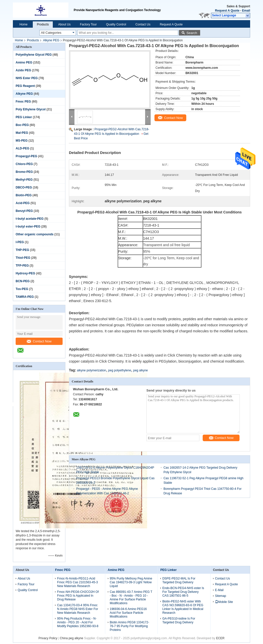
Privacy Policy (48, 638)
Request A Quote (227, 11)
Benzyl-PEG (24, 211)
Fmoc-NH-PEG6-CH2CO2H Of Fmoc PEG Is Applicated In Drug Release (78, 596)
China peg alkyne (72, 638)
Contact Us (143, 24)
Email (246, 11)
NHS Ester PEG (27, 78)
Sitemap (221, 596)
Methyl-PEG (24, 180)
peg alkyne (141, 370)
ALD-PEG (22, 148)
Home (23, 24)
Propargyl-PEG (26, 156)
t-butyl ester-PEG (28, 227)
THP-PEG (22, 250)
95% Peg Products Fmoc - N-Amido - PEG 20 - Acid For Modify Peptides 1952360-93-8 (78, 622)
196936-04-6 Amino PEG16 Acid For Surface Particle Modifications (128, 613)
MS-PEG (22, 141)
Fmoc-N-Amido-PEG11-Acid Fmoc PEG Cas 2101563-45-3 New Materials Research (77, 582)
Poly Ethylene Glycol (31, 109)
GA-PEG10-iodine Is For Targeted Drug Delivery (179, 620)
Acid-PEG (23, 203)
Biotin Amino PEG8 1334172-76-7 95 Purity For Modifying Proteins (129, 626)
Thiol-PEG (23, 258)
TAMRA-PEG (25, 297)
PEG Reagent (25, 86)
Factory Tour (88, 24)
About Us (64, 24)
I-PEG (20, 242)
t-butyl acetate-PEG (30, 219)
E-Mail (219, 590)
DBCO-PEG (24, 187)
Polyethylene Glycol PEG (34, 55)
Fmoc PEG (23, 102)
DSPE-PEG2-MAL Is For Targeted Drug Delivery (179, 580)
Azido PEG (23, 70)
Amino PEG (24, 62)
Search (192, 33)
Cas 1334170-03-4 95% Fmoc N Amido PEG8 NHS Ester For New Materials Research (77, 609)
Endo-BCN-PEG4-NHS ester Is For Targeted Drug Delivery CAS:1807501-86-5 (183, 592)
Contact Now (39, 341)
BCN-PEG (23, 281)
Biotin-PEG (24, 195)
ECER (220, 638)
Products (43, 24)
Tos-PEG (22, 289)
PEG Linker (24, 117)
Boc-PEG (22, 125)
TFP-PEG (22, 266)
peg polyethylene (120, 370)
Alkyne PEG (51, 40)
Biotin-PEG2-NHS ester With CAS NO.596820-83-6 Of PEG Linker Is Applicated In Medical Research (183, 607)
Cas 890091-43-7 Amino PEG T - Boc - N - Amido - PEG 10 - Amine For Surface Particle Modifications (131, 598)
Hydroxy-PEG (25, 273)
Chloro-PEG (24, 164)
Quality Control (116, 24)
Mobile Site (224, 602)
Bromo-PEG (24, 172)
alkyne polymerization (91, 370)
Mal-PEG (22, 133)
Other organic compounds (35, 234)
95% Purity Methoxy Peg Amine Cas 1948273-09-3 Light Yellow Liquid (131, 582)
